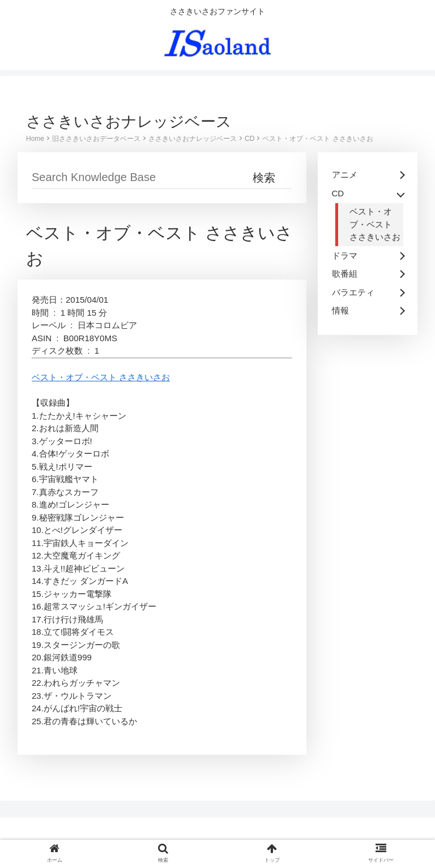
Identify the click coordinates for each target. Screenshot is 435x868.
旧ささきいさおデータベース (96, 139)
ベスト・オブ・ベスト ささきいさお (317, 139)
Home (35, 139)
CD (250, 139)
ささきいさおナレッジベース (193, 139)
